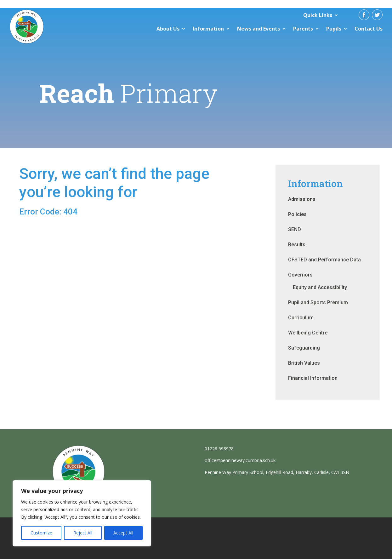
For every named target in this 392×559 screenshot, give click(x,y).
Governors (300, 275)
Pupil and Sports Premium (318, 302)
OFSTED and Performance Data (324, 260)
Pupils (334, 29)
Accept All (123, 533)
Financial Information (313, 378)
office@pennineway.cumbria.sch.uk (240, 460)
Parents (303, 29)
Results (297, 245)
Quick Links (318, 15)
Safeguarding (304, 348)
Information (208, 29)
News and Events (258, 29)
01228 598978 (219, 449)
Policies (297, 214)
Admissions (302, 199)
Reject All (83, 533)
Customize (41, 533)
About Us (168, 29)
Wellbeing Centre (308, 333)
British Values (304, 363)
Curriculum (301, 318)
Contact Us (369, 29)
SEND (295, 229)
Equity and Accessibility (320, 287)
